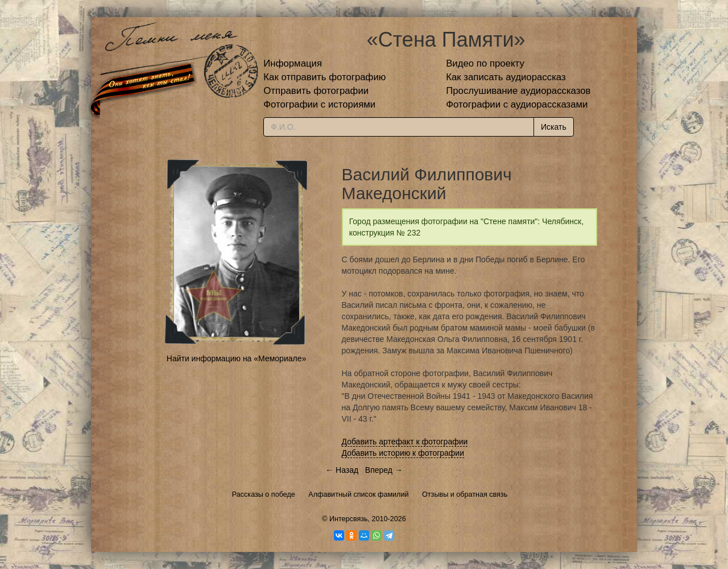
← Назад (342, 470)
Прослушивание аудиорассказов (518, 91)
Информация (293, 63)
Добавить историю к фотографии (403, 453)
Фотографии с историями (319, 104)
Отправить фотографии (316, 91)
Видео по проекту (485, 63)
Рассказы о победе (264, 494)
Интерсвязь (349, 519)
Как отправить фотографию (324, 77)
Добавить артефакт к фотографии (405, 442)
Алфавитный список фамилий (358, 494)
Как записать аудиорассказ (506, 77)
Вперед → (384, 470)
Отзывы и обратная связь (465, 494)
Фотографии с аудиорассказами (517, 104)
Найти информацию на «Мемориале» (236, 358)
